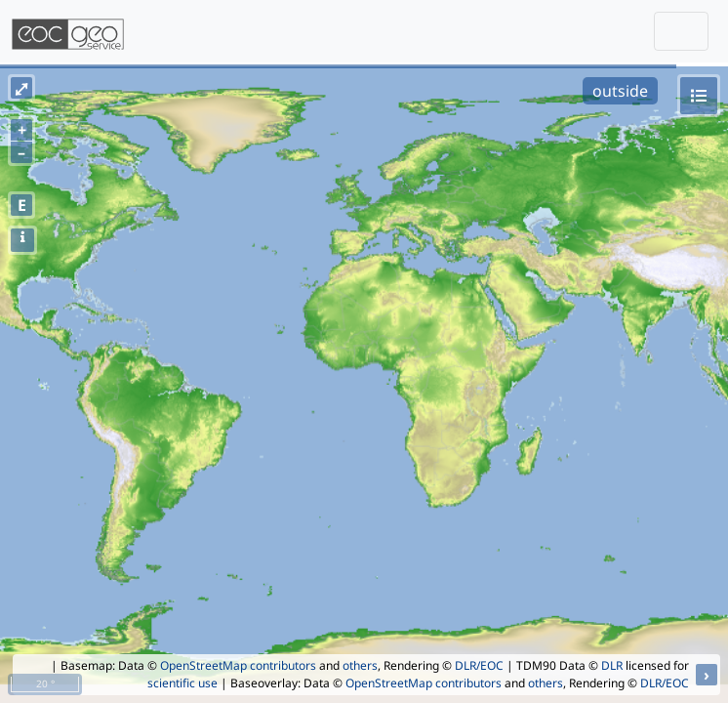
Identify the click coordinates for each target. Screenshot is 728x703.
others (360, 665)
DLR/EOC (479, 665)
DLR (612, 665)
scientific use (182, 683)
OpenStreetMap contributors (238, 665)
